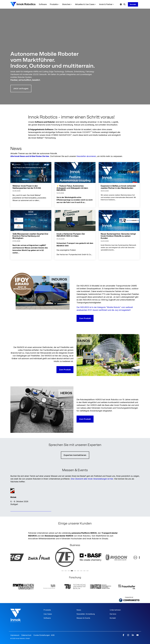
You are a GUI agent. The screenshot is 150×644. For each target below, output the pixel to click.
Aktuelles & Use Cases (85, 4)
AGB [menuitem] (53, 635)
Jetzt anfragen (21, 88)
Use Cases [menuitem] (48, 614)
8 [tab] (84, 572)
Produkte (54, 4)
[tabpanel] (18, 557)
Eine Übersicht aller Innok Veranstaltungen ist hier (92, 479)
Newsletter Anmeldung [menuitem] (86, 614)
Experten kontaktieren (75, 455)
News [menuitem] (79, 610)
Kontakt (133, 4)
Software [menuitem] (47, 618)
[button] (124, 635)
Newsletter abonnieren (86, 156)
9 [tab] (87, 572)
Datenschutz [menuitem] (26, 635)
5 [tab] (75, 572)
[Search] (124, 4)
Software (43, 4)
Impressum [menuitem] (15, 635)
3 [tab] (69, 572)
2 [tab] (66, 572)
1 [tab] (62, 572)
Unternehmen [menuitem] (115, 610)
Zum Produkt (85, 318)
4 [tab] (72, 572)
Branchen (67, 4)
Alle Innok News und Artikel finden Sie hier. (30, 156)
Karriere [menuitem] (113, 614)
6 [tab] (78, 572)
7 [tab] (81, 572)
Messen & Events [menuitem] (83, 618)
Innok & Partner (106, 4)
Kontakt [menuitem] (113, 618)
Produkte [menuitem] (47, 610)
